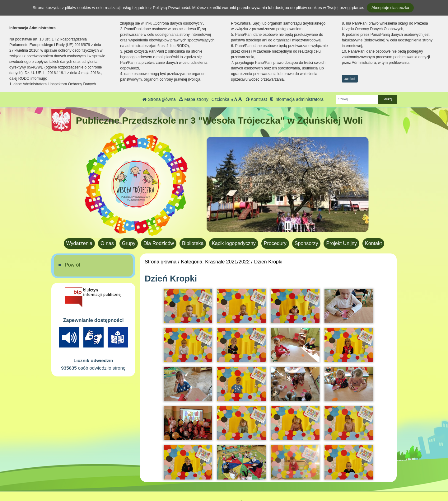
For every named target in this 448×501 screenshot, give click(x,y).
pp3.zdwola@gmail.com (200, 472)
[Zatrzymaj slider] (287, 226)
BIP (248, 464)
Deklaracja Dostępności (271, 488)
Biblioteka (193, 243)
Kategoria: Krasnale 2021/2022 (215, 262)
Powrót (72, 265)
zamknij (350, 79)
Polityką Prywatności (171, 8)
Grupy (129, 243)
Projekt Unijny (341, 243)
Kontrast (256, 99)
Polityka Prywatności (267, 479)
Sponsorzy (306, 243)
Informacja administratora (297, 99)
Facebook (255, 472)
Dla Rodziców (159, 243)
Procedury (275, 243)
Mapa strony (194, 99)
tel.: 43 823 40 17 (193, 464)
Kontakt (373, 243)
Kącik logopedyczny (233, 243)
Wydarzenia (79, 243)
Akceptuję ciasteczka (390, 8)
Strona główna (159, 99)
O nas (107, 243)
